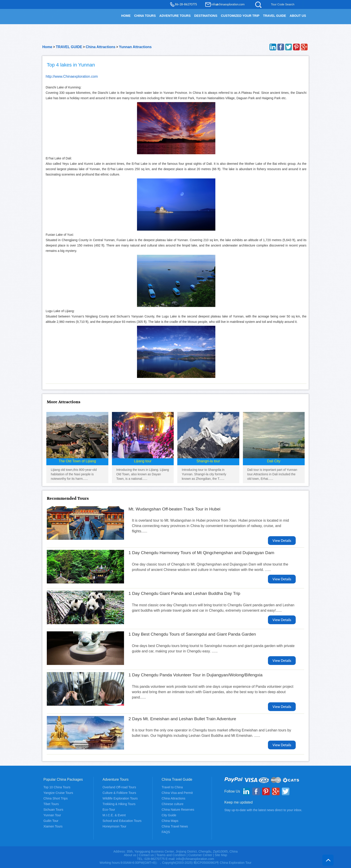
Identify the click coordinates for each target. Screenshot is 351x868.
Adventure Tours (175, 16)
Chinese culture (172, 804)
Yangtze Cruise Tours (58, 793)
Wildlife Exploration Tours (120, 798)
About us (130, 855)
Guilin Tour (51, 821)
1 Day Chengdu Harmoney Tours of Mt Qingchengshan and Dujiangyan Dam (201, 553)
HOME (126, 16)
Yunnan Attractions (135, 47)
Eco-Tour (109, 810)
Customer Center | (201, 855)
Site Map (221, 855)
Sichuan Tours (53, 810)
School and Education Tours (122, 821)
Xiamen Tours (53, 826)
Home (47, 47)
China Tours (145, 16)
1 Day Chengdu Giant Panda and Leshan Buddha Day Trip (184, 593)
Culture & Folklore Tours (119, 793)
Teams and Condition (171, 855)
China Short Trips (56, 798)
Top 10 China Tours (57, 787)
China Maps (170, 821)
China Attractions (101, 47)
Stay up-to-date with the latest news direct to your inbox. (263, 810)
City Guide (169, 815)
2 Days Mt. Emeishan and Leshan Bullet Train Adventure (182, 719)
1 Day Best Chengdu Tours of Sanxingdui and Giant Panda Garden (192, 634)
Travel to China (172, 787)
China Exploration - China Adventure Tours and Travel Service (68, 18)
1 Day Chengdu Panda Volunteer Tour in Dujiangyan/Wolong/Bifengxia (196, 675)
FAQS (166, 832)
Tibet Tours (51, 804)
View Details (282, 541)
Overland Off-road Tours (119, 787)
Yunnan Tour (52, 815)
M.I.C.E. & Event (114, 815)
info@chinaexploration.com (228, 4)
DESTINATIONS (206, 16)
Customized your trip (240, 16)
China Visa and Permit (177, 793)
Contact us (146, 855)
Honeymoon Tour (114, 826)
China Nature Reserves (178, 810)
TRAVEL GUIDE (275, 16)
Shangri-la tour (208, 461)
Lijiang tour (143, 461)
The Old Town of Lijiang (77, 461)
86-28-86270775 (186, 4)
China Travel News (175, 826)
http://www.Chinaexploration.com (72, 76)
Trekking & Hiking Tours (119, 804)
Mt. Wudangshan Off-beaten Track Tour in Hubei (174, 509)
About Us (298, 16)
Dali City (274, 461)
